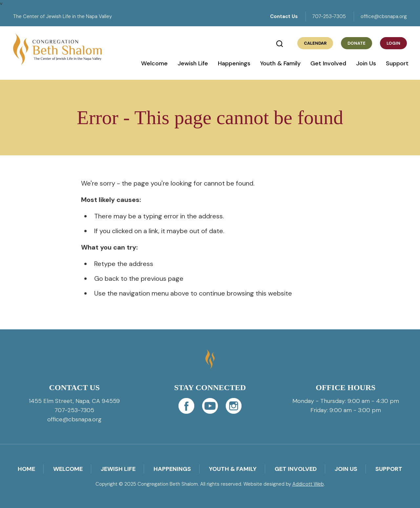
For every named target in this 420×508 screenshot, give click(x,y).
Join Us (366, 63)
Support (397, 63)
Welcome (154, 63)
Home (26, 469)
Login (393, 43)
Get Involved (328, 63)
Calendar (315, 43)
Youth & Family (280, 63)
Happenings (234, 63)
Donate (357, 43)
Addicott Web (308, 484)
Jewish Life (193, 63)
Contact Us (284, 16)
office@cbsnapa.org (384, 16)
